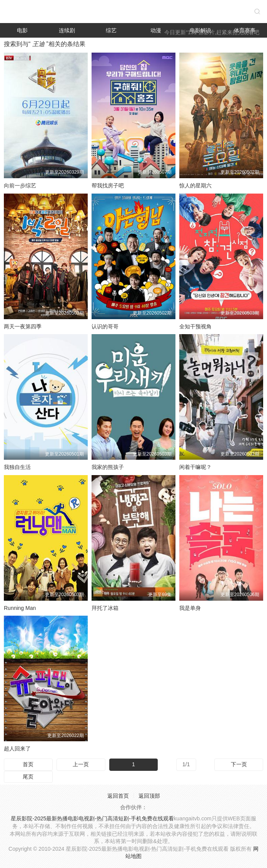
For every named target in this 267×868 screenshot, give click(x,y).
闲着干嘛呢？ (195, 467)
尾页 (28, 777)
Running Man (20, 608)
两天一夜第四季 (23, 326)
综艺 (111, 30)
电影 (22, 30)
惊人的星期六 (195, 186)
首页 (28, 764)
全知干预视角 (195, 326)
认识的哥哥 (105, 326)
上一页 (81, 764)
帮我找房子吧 (108, 186)
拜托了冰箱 (105, 608)
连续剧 (67, 30)
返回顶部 (149, 796)
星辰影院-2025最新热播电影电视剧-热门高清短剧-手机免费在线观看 (92, 818)
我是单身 (190, 608)
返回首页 (118, 796)
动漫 (156, 30)
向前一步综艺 (20, 186)
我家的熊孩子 (108, 467)
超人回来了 (17, 749)
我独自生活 (17, 467)
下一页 (239, 764)
